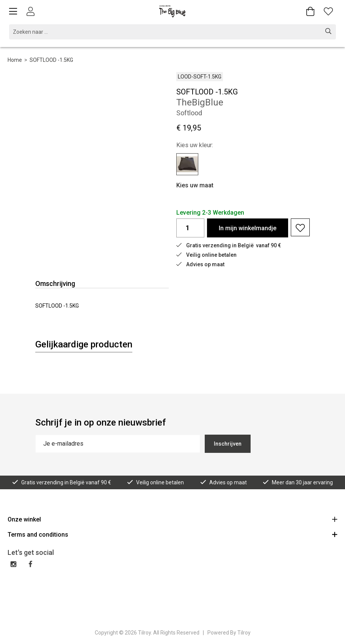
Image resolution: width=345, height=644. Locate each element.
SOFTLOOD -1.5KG (51, 60)
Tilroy (244, 633)
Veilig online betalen (206, 255)
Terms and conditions (172, 534)
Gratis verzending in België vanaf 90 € (229, 245)
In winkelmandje (248, 228)
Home (15, 60)
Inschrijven (228, 444)
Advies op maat (200, 264)
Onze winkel (172, 519)
